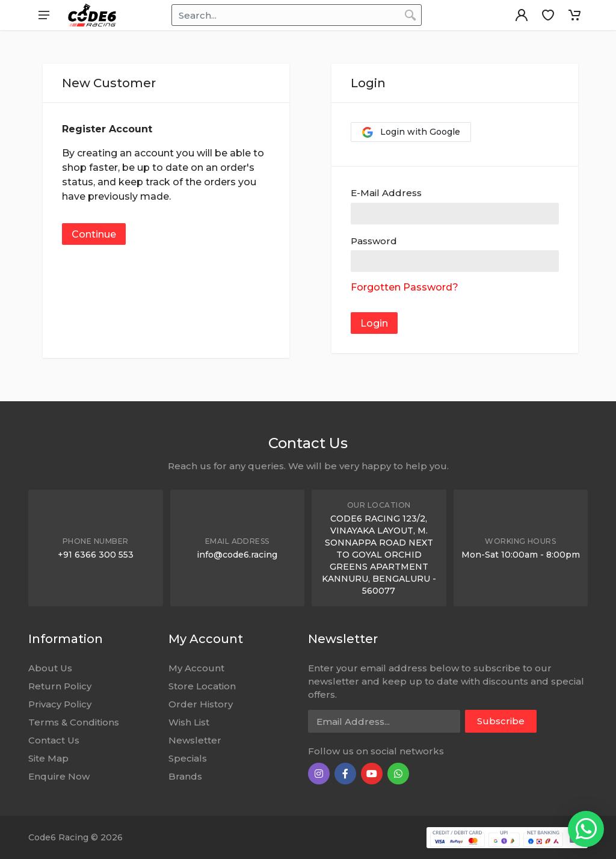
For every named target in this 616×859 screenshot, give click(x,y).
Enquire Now (59, 776)
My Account (196, 668)
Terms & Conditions (74, 722)
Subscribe (501, 721)
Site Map (48, 758)
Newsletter (195, 740)
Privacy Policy (60, 704)
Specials (188, 758)
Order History (201, 704)
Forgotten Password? (405, 287)
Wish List (189, 722)
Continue (94, 234)
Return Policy (60, 686)
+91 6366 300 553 (96, 555)
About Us (50, 668)
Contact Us (54, 740)
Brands (185, 776)
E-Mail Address (386, 193)
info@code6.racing (237, 555)
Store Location (202, 686)
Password (374, 241)
